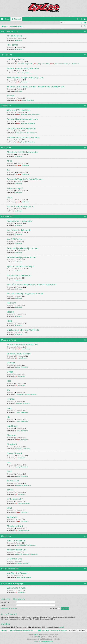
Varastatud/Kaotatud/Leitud (20, 207)
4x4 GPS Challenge (16, 239)
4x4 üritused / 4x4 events (19, 230)
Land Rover (12, 426)
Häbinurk (11, 303)
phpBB (36, 635)
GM (9, 390)
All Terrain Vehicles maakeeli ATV (23, 345)
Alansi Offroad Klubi (16, 550)
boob (36, 64)
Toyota (10, 490)
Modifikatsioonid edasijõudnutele (23, 69)
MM (26, 115)
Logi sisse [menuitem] (82, 20)
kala (56, 64)
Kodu (7, 19)
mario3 (61, 627)
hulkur (52, 64)
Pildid (10, 321)
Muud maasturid (15, 526)
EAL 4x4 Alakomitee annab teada (23, 119)
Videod (10, 312)
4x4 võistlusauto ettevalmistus (21, 129)
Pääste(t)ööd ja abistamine (20, 221)
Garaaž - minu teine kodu (19, 276)
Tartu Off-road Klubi (17, 541)
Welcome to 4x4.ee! (16, 588)
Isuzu (10, 408)
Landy (24, 100)
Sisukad (11, 96)
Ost (9, 170)
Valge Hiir (19, 554)
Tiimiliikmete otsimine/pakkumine (23, 138)
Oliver (29, 115)
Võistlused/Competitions (19, 110)
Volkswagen (13, 517)
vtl (18, 358)
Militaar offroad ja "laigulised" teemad (25, 294)
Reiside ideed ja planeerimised (21, 257)
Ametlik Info (6, 106)
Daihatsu (11, 363)
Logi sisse (6, 23)
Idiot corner (13, 45)
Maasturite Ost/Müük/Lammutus (23, 152)
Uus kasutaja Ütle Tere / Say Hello (23, 330)
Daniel (66, 64)
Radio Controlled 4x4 (10, 569)
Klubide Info (6, 536)
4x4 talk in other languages (12, 583)
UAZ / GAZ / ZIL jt (15, 499)
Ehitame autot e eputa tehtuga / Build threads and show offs (36, 87)
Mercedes (12, 435)
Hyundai (11, 399)
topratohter (26, 554)
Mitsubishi (12, 444)
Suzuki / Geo (13, 481)
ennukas (61, 64)
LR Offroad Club (15, 559)
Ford (9, 381)
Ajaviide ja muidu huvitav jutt (21, 267)
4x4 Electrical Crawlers (18, 573)
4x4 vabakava (7, 217)
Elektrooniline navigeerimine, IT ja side (25, 78)
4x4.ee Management (10, 31)
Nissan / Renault (15, 453)
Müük (10, 161)
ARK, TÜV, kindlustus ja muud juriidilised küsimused (32, 285)
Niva (9, 463)
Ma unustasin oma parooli (9, 608)
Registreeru (17, 23)
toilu (17, 545)
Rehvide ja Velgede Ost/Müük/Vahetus (25, 179)
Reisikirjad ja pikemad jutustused (23, 248)
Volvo (10, 508)
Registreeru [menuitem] (86, 20)
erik (70, 64)
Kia (8, 417)
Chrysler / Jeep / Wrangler (19, 354)
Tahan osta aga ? (15, 188)
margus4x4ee (29, 64)
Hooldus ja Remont (16, 59)
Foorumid (18, 19)
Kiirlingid (2, 20)
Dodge (10, 372)
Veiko (47, 64)
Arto (22, 115)
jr (17, 64)
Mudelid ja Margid (9, 340)
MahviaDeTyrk (24, 545)
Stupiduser (42, 64)
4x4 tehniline (7, 55)
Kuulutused (6, 148)
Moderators (18, 40)
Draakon (19, 563)
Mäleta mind (55, 609)
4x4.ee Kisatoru (14, 36)
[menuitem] (77, 19)
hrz (22, 578)
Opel (9, 472)
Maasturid (21, 64)
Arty (39, 637)
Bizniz (10, 198)
